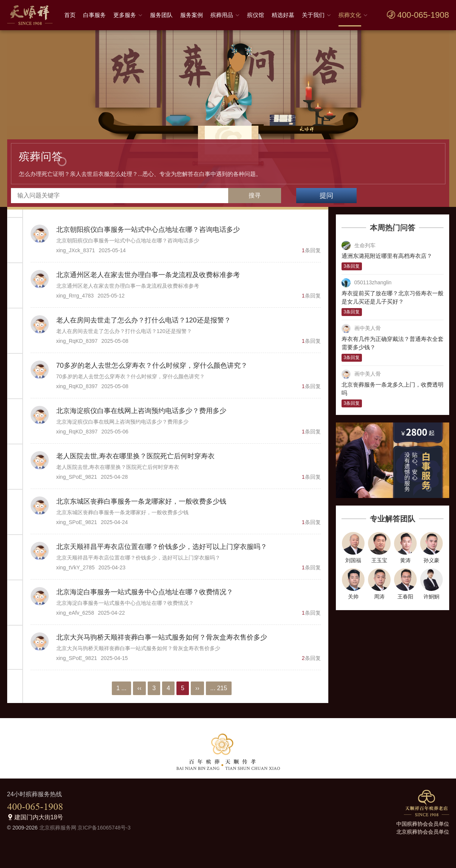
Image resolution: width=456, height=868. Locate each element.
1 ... (121, 688)
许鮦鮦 (431, 597)
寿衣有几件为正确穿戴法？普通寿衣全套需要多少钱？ (393, 343)
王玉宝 (379, 560)
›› (197, 688)
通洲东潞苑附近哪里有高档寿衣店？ (387, 256)
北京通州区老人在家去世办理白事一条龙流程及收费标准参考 (148, 275)
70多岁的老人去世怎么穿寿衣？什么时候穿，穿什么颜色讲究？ (152, 365)
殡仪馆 (256, 15)
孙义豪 (431, 560)
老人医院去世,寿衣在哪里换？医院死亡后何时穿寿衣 (135, 456)
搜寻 (255, 195)
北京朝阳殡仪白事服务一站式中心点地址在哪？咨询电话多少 (148, 230)
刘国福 (353, 560)
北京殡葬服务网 (58, 828)
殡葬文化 (350, 15)
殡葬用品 (222, 15)
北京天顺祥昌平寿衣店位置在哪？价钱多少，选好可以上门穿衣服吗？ (162, 547)
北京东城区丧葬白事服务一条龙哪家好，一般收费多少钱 (141, 501)
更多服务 (125, 15)
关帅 (353, 597)
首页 (70, 15)
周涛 (379, 597)
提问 (326, 196)
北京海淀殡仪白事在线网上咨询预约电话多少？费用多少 (141, 411)
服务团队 (161, 15)
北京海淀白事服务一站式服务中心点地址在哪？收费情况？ (145, 592)
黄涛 (405, 560)
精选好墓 (283, 15)
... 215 (219, 688)
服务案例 (192, 15)
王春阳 (405, 597)
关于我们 (313, 15)
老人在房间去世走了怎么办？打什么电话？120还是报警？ (144, 320)
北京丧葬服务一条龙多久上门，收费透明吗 (393, 389)
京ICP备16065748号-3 (104, 828)
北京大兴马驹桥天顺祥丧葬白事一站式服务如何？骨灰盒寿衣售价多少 (162, 637)
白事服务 (94, 15)
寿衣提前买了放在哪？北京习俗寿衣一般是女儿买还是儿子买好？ (393, 298)
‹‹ (140, 688)
